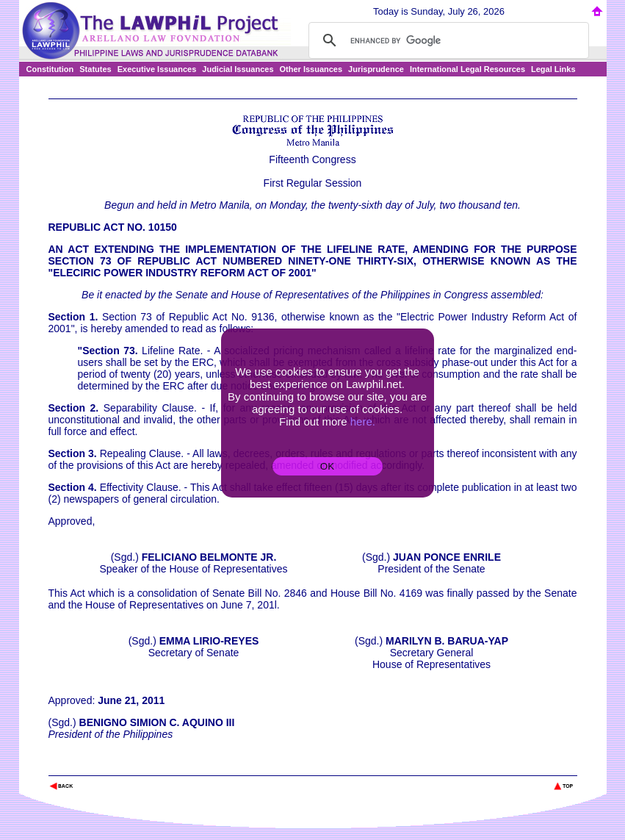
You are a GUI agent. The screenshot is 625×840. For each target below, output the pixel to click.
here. (363, 421)
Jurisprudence (376, 69)
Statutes (95, 69)
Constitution (50, 69)
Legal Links (553, 69)
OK (327, 466)
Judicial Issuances (238, 69)
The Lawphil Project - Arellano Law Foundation (124, 766)
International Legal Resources (467, 69)
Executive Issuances (157, 69)
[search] (447, 40)
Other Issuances (311, 69)
